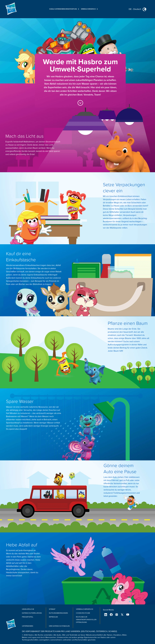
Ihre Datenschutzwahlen (59, 626)
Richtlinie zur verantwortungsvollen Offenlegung (86, 620)
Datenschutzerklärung (32, 613)
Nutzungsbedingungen (58, 613)
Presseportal (28, 617)
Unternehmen (27, 626)
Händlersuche (28, 609)
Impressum (53, 617)
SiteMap (52, 609)
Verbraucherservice (85, 609)
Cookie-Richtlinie (83, 613)
